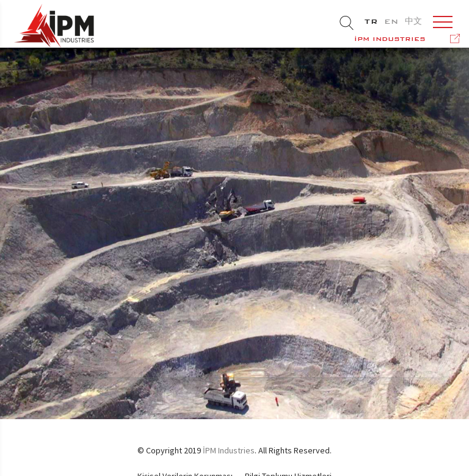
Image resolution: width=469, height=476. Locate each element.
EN (391, 21)
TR (371, 21)
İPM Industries (229, 450)
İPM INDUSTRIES (390, 39)
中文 (414, 21)
